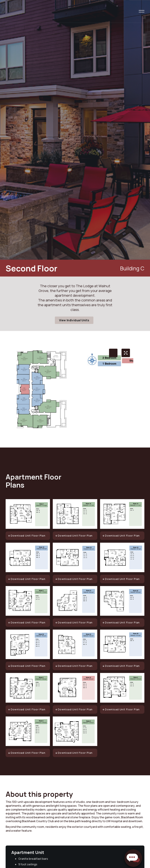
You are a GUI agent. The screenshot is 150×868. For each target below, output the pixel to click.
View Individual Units (74, 320)
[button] (142, 11)
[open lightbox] (126, 353)
